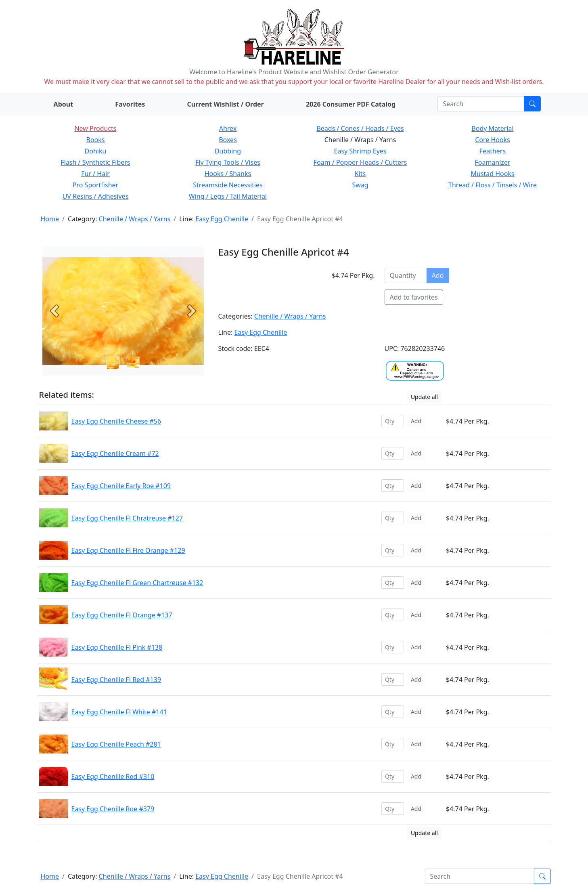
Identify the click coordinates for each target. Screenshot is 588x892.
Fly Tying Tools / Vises (228, 162)
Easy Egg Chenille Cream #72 (115, 453)
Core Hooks (493, 140)
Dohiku (96, 151)
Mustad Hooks (492, 174)
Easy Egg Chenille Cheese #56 (116, 421)
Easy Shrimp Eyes (360, 151)
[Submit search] (532, 104)
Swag (360, 185)
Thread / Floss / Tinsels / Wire (493, 185)
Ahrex (228, 128)
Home (50, 219)
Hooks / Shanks (228, 174)
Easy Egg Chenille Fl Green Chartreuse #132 (137, 583)
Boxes (228, 140)
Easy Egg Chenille (222, 219)
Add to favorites (414, 297)
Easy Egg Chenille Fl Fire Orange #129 (128, 550)
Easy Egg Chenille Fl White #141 (119, 712)
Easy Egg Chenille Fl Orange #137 (122, 615)
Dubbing (228, 151)
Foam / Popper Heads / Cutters (360, 162)
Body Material (492, 128)
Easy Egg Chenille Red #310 (113, 777)
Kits (360, 174)
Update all (424, 397)
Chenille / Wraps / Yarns (135, 219)
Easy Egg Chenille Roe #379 (113, 809)
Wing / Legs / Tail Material (228, 196)
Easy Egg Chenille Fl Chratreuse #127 (127, 518)
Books (96, 140)
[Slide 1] (133, 363)
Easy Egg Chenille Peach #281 (116, 744)
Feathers (493, 151)
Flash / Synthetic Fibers (95, 162)
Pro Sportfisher (95, 185)
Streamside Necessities (228, 185)
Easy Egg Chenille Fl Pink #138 (117, 647)
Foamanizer (492, 162)
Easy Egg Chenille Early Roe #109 (121, 486)
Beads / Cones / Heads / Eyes (360, 128)
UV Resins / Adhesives (96, 196)
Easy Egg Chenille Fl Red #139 (116, 680)
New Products (95, 128)
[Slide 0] (113, 363)
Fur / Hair (95, 174)
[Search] (481, 104)
